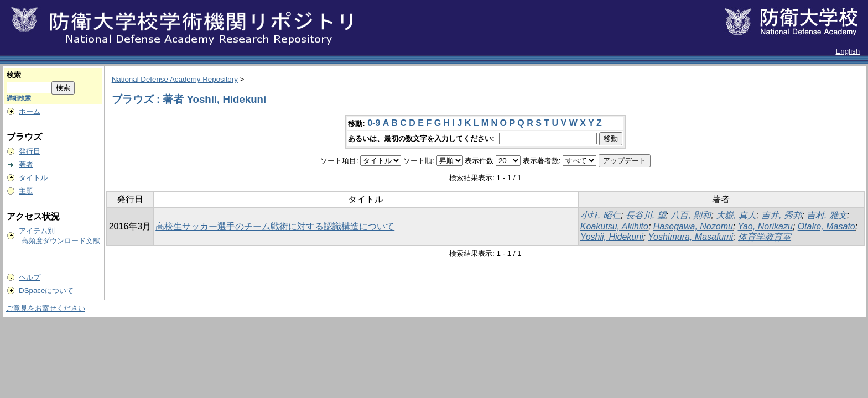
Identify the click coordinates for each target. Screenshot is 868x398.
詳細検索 (19, 98)
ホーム (30, 111)
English (848, 51)
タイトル (33, 178)
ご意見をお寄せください (46, 308)
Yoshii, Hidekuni (612, 237)
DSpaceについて (46, 290)
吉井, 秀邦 (781, 215)
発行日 (30, 151)
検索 (14, 75)
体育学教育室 (765, 237)
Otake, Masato (827, 226)
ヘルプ (30, 277)
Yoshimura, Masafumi (690, 237)
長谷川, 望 (646, 215)
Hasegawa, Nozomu (693, 226)
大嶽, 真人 (736, 215)
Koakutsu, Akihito (614, 226)
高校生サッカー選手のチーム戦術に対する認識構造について (275, 226)
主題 (26, 191)
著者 (26, 164)
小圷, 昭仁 (601, 215)
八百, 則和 (691, 215)
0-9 (374, 123)
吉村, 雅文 (827, 215)
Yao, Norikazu (765, 226)
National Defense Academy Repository (175, 79)
